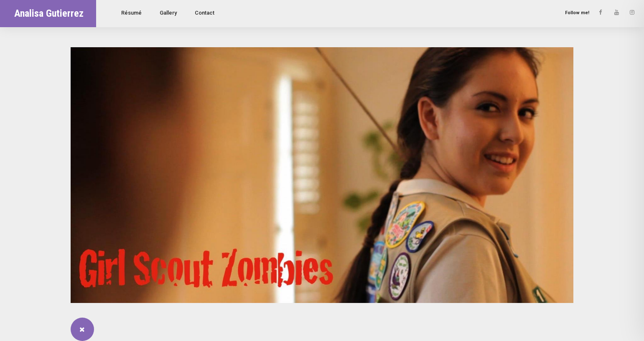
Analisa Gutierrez (49, 13)
